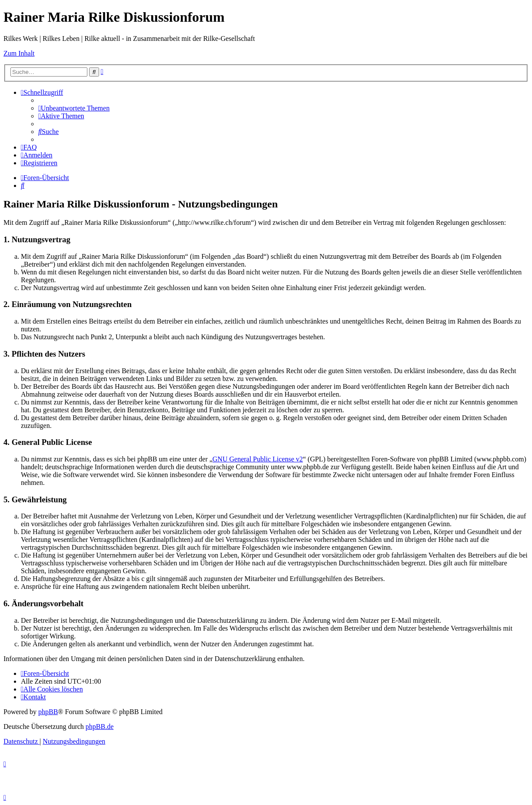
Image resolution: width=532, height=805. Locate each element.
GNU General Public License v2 (258, 459)
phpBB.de (100, 727)
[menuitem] (74, 108)
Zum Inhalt (19, 53)
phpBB (48, 712)
